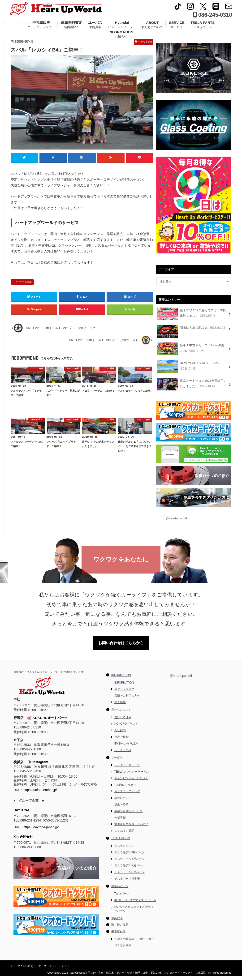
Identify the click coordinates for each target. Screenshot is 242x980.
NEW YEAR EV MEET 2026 (187, 370)
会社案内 (120, 735)
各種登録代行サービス (129, 815)
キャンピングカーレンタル (131, 782)
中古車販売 (41, 27)
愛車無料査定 (72, 27)
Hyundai (122, 27)
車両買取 (117, 922)
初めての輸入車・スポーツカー (134, 943)
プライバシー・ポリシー (58, 970)
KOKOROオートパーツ (47, 722)
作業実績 (120, 822)
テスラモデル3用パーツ (129, 856)
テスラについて (124, 850)
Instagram (38, 766)
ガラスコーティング (127, 796)
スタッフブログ (124, 693)
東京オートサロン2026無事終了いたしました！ (192, 388)
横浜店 (18, 766)
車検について (123, 802)
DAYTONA (22, 814)
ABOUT (152, 27)
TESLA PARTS (203, 27)
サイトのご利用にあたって (26, 970)
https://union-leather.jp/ (40, 794)
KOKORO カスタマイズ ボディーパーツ (134, 913)
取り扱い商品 (120, 929)
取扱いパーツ (120, 890)
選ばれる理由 (123, 721)
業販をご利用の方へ (127, 700)
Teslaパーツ (122, 898)
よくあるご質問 (124, 835)
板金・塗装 (121, 809)
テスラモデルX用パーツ (130, 870)
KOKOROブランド (126, 728)
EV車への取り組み (126, 748)
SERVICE (177, 27)
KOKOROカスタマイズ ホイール (135, 904)
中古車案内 (118, 936)
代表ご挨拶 (121, 741)
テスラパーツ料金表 (127, 883)
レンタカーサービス (127, 769)
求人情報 (120, 706)
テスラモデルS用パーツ (130, 876)
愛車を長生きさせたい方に (131, 828)
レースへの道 (123, 754)
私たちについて (121, 714)
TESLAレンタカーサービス (132, 776)
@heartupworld (176, 522)
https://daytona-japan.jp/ (41, 831)
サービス (117, 762)
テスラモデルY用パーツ (130, 863)
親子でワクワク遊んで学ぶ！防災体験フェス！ (192, 319)
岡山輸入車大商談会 (191, 334)
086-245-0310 (213, 17)
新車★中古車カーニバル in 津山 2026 (190, 353)
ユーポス (95, 27)
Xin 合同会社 (23, 841)
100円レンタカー (125, 789)
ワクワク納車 (24, 299)
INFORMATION (121, 36)
